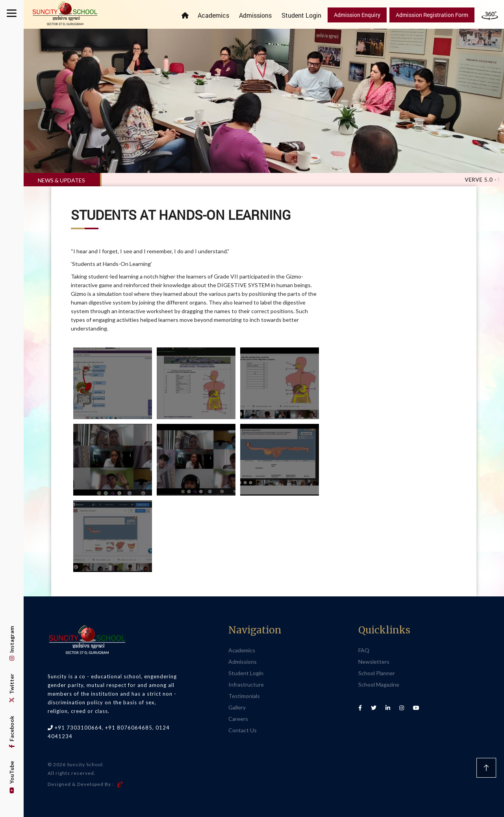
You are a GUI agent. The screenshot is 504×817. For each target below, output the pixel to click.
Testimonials (244, 696)
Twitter (12, 688)
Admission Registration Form (432, 15)
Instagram (12, 643)
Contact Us (243, 730)
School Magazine (379, 684)
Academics (213, 15)
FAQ (364, 650)
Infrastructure (246, 684)
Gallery (237, 707)
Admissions (255, 15)
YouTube (12, 777)
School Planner (377, 673)
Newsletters (374, 662)
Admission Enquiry (357, 15)
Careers (238, 719)
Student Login (301, 15)
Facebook (12, 732)
